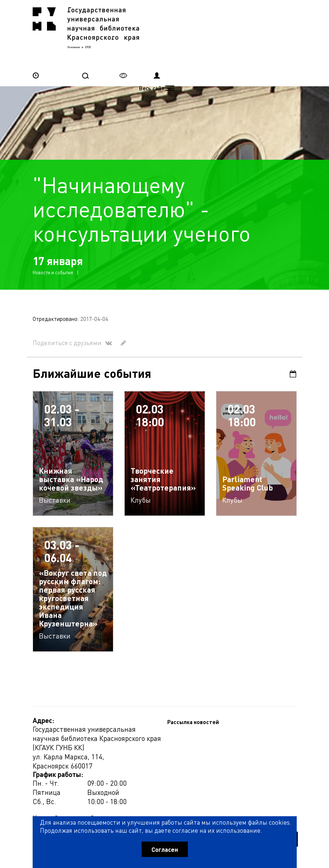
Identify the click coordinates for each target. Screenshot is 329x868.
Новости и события (53, 241)
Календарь (293, 342)
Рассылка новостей (59, 751)
